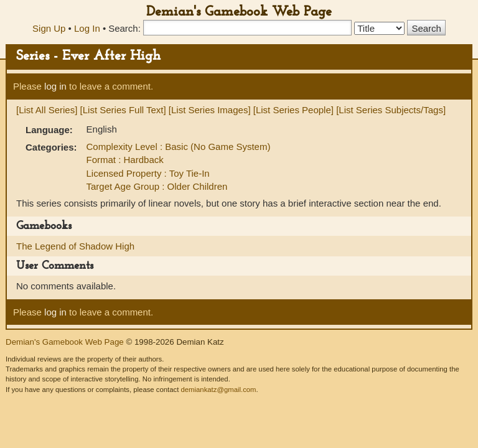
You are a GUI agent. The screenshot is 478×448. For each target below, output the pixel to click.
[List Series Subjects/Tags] (391, 110)
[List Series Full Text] (123, 110)
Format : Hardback (125, 160)
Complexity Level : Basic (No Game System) (179, 147)
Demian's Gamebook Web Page (239, 12)
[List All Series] (47, 110)
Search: (124, 28)
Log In (87, 28)
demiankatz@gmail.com (218, 390)
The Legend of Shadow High (75, 246)
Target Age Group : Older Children (157, 186)
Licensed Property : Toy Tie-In (148, 173)
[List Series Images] (210, 110)
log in (55, 86)
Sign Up (49, 28)
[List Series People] (293, 110)
